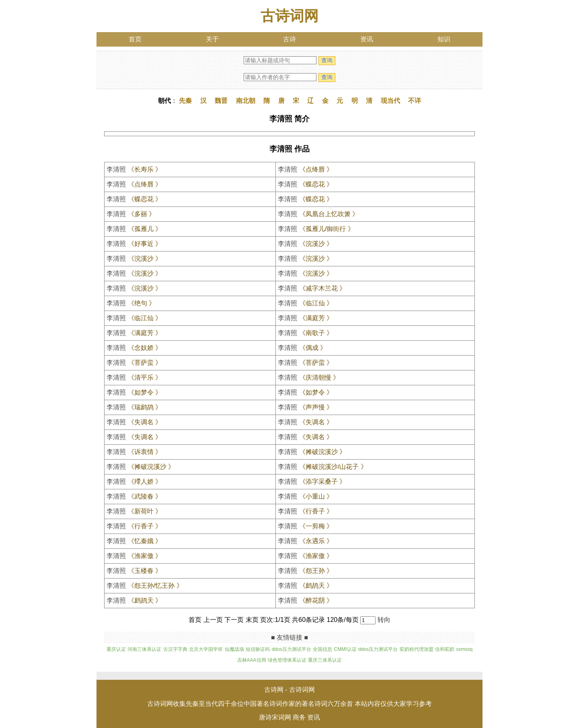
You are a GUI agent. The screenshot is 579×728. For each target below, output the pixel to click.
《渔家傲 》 (145, 556)
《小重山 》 (316, 496)
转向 (384, 620)
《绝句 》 (142, 303)
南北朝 (246, 101)
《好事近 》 (145, 244)
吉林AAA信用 (252, 660)
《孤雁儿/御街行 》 (327, 229)
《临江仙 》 (316, 303)
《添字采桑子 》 (322, 482)
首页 (135, 39)
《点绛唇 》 (316, 169)
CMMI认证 (345, 649)
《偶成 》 (313, 348)
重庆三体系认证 (325, 660)
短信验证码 (258, 649)
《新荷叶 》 (145, 511)
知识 (444, 39)
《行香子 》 (316, 511)
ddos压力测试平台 (292, 649)
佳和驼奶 (445, 649)
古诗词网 (289, 16)
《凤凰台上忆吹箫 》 (329, 214)
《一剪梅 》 (316, 526)
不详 (415, 101)
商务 (299, 717)
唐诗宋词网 (275, 717)
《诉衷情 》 (145, 452)
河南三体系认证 (144, 649)
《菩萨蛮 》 (145, 363)
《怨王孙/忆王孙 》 (155, 586)
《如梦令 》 (145, 392)
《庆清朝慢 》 (319, 377)
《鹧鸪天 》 (316, 586)
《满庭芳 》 (316, 318)
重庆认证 (116, 649)
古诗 (289, 39)
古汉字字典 (175, 649)
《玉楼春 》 (145, 571)
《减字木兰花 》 (322, 288)
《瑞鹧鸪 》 (145, 407)
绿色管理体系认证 (287, 660)
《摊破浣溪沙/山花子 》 (333, 467)
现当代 (390, 101)
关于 (212, 39)
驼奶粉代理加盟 (417, 649)
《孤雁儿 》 (145, 229)
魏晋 (221, 101)
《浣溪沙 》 (316, 244)
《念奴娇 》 (145, 348)
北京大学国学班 (206, 649)
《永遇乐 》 (316, 541)
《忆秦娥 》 (145, 541)
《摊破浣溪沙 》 (322, 452)
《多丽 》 (142, 214)
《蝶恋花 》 (316, 184)
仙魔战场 (234, 649)
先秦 (185, 101)
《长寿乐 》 (145, 169)
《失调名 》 (145, 422)
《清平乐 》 (145, 377)
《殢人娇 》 (145, 482)
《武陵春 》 (145, 496)
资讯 (367, 39)
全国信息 (322, 649)
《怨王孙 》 (316, 571)
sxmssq (464, 649)
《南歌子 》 (316, 333)
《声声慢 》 (316, 407)
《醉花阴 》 (316, 600)
